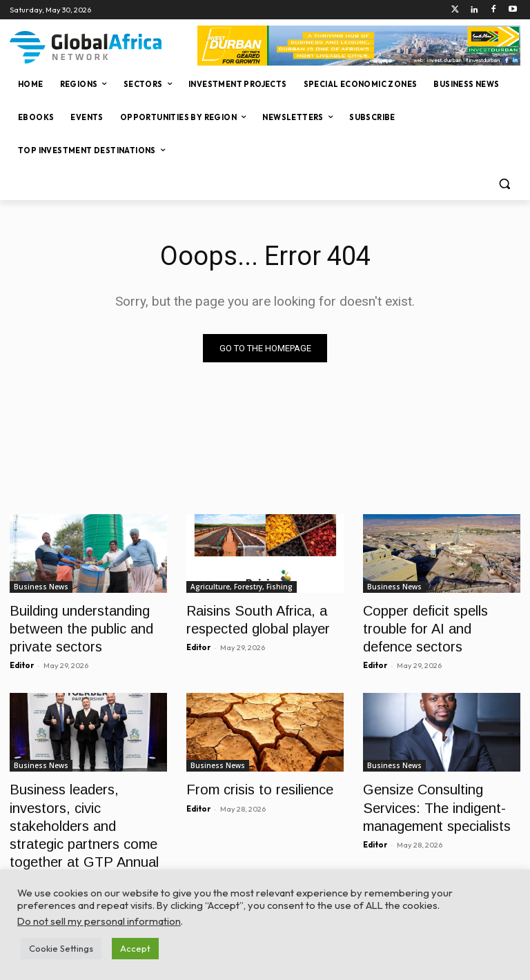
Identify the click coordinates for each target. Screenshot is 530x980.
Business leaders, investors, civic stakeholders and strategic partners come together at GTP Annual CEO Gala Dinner (88, 810)
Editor (22, 657)
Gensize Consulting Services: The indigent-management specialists (429, 795)
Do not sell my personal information (99, 921)
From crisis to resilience (251, 780)
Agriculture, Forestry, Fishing (242, 587)
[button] (504, 184)
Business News (41, 587)
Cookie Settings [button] (61, 948)
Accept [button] (135, 948)
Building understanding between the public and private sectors (71, 624)
